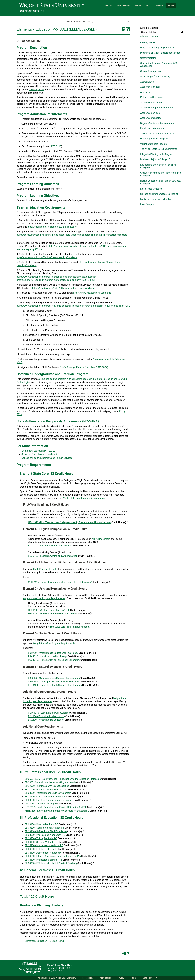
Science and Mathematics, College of (159, 194)
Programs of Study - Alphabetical (157, 48)
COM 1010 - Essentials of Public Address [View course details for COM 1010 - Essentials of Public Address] (49, 713)
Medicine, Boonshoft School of (156, 199)
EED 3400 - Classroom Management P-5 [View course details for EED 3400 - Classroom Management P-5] (45, 797)
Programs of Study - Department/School (161, 53)
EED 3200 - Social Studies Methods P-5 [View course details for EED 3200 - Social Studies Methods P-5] (45, 828)
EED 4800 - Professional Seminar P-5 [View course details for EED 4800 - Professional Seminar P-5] (43, 860)
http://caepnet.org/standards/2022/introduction (52, 227)
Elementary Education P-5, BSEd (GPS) (44, 941)
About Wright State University (155, 76)
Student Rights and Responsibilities (158, 134)
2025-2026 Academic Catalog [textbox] (79, 22)
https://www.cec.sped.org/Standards (92, 293)
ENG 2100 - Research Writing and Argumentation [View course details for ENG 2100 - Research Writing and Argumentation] (53, 556)
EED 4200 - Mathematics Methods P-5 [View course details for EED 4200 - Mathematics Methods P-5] (44, 845)
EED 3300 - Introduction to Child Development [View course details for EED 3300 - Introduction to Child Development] (48, 793)
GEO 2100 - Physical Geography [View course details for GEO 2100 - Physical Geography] (41, 804)
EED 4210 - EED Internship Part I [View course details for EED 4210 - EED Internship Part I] (41, 849)
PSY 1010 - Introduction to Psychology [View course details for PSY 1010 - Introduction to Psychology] (48, 656)
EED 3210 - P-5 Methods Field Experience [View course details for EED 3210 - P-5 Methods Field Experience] (46, 831)
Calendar (107, 6)
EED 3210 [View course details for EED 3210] (56, 146)
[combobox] (97, 21)
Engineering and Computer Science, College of (158, 166)
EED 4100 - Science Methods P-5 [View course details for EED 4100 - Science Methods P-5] (41, 842)
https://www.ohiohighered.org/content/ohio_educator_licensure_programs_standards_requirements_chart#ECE (73, 306)
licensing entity (36, 89)
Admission (146, 92)
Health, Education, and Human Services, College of (160, 182)
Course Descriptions (151, 71)
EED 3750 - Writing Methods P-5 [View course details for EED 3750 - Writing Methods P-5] (41, 838)
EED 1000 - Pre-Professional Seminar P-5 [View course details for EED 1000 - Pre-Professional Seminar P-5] (46, 790)
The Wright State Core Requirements (159, 149)
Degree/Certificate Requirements (157, 123)
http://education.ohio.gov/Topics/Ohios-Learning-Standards (47, 257)
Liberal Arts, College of (152, 189)
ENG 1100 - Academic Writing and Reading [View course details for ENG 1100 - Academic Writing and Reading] (50, 546)
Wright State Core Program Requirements (84, 498)
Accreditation (147, 82)
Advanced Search (149, 36)
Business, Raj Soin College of (155, 159)
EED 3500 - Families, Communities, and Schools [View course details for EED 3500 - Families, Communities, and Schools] (49, 800)
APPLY (171, 6)
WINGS (160, 6)
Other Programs (148, 58)
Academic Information (152, 103)
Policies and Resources (152, 97)
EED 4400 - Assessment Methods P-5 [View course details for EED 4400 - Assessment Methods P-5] (44, 853)
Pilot (149, 6)
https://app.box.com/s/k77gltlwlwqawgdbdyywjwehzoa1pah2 (64, 288)
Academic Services (150, 113)
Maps (138, 6)
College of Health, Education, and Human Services (47, 458)
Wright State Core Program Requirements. (69, 627)
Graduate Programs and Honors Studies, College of (161, 174)
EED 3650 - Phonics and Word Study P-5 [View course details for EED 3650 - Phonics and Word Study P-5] (45, 835)
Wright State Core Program (154, 144)
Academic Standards (151, 118)
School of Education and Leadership (40, 454)
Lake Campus (147, 204)
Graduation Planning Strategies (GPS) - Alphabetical (160, 65)
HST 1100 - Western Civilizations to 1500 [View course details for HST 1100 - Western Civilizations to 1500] (49, 610)
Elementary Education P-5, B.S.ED (38, 451)
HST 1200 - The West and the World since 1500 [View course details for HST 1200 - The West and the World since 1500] (52, 614)
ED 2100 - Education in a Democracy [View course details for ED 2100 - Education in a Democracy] (46, 716)
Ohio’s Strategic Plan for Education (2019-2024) (84, 367)
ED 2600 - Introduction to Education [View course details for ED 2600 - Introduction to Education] (46, 720)
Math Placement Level (45, 569)
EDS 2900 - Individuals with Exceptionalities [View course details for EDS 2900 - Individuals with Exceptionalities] (47, 786)
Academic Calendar (150, 87)
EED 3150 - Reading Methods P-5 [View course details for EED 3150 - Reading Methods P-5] (41, 824)
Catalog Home (148, 42)
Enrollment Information (152, 128)
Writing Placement (101, 539)
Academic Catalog (32, 11)
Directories (124, 6)
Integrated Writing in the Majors (156, 154)
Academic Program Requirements (157, 108)
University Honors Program (154, 139)
